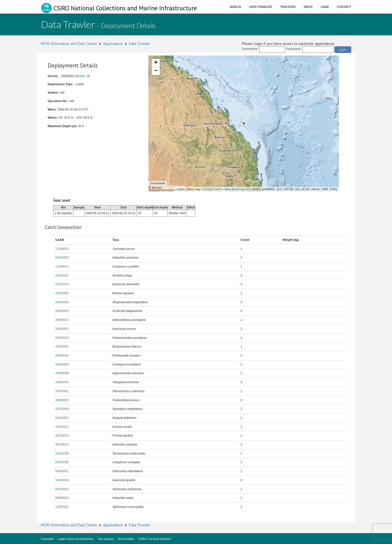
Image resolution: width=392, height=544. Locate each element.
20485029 (62, 400)
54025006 (62, 462)
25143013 (62, 444)
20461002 (62, 382)
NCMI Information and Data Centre (69, 44)
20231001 (62, 275)
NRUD (308, 7)
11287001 (62, 507)
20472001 (62, 391)
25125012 (62, 427)
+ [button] (156, 63)
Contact (344, 7)
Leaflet (180, 189)
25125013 (62, 435)
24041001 (62, 418)
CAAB (325, 7)
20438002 (62, 355)
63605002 (62, 498)
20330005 (62, 293)
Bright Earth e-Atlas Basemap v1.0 (228, 189)
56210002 (62, 489)
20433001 (62, 346)
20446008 (62, 373)
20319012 (62, 284)
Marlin (235, 7)
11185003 (62, 249)
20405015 (62, 320)
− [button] (156, 71)
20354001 (62, 302)
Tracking (288, 7)
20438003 (62, 364)
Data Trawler (261, 7)
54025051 (62, 471)
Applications (113, 44)
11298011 (62, 266)
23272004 (62, 409)
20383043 (62, 311)
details (81, 76)
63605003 (62, 257)
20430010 (62, 338)
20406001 (62, 329)
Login (343, 49)
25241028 (62, 453)
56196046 (62, 480)
